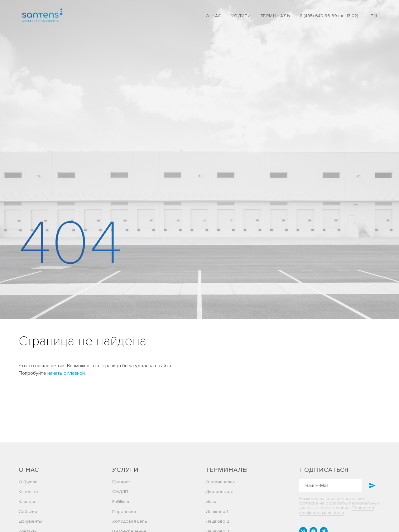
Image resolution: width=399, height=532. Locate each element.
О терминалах (220, 482)
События (28, 512)
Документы (30, 521)
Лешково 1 (217, 512)
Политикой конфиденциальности (337, 510)
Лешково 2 (217, 521)
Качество (28, 492)
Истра (212, 502)
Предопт (121, 482)
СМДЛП (120, 492)
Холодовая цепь (130, 521)
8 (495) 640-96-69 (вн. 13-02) (329, 16)
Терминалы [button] (276, 16)
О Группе (28, 482)
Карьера (28, 502)
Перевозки (124, 512)
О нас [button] (214, 16)
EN (374, 16)
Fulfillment (122, 502)
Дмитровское (220, 492)
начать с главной (66, 373)
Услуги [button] (241, 16)
